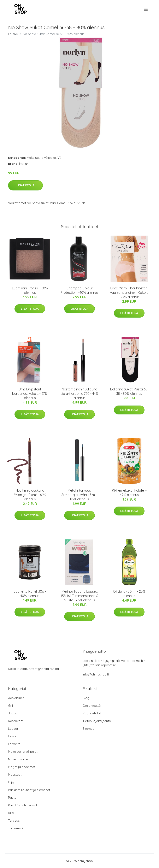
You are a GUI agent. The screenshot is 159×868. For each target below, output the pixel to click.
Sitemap (89, 729)
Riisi (11, 813)
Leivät (12, 736)
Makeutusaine (18, 759)
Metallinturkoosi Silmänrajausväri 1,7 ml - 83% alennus (79, 495)
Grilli (11, 706)
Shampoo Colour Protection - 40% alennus (80, 290)
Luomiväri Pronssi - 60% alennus (30, 290)
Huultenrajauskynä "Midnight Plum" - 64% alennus (30, 495)
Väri (60, 158)
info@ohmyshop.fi (96, 674)
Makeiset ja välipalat (41, 158)
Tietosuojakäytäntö (97, 721)
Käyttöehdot (92, 713)
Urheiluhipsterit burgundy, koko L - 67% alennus (30, 394)
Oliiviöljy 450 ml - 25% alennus (129, 594)
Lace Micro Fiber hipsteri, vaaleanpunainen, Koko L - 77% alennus (129, 293)
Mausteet (15, 775)
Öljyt (11, 782)
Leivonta (14, 744)
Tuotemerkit (17, 828)
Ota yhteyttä (92, 706)
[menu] (146, 9)
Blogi (86, 698)
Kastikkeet (16, 721)
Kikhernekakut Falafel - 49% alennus (129, 493)
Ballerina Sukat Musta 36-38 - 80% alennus (129, 391)
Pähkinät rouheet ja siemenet (29, 790)
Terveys (14, 820)
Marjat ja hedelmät (22, 767)
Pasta (12, 798)
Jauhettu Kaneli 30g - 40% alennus (30, 594)
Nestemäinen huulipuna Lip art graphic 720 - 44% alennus (79, 394)
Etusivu (13, 34)
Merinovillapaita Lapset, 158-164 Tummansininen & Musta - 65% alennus (80, 596)
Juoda (13, 713)
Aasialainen (16, 698)
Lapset (13, 729)
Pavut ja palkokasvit (23, 805)
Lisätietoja (25, 185)
